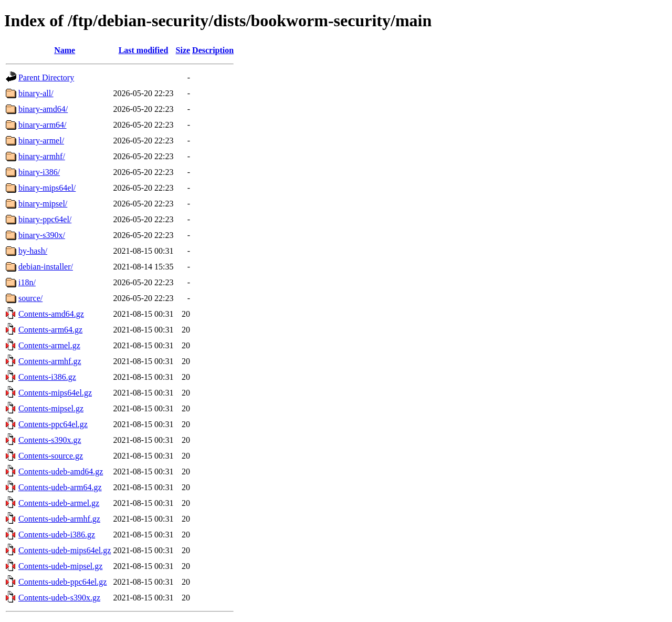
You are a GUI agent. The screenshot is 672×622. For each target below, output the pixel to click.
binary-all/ (36, 93)
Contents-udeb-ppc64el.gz (62, 582)
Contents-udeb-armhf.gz (59, 519)
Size (183, 50)
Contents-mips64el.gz (55, 393)
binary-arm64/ (43, 125)
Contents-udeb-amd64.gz (61, 471)
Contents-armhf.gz (50, 361)
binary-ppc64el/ (45, 219)
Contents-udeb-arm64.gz (60, 487)
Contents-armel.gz (49, 345)
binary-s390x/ (42, 235)
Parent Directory (46, 77)
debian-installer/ (46, 267)
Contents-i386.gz (47, 377)
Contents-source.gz (51, 456)
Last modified (144, 50)
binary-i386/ (39, 172)
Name (65, 50)
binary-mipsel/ (43, 204)
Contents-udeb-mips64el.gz (65, 550)
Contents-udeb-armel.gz (59, 503)
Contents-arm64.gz (50, 330)
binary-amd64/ (43, 109)
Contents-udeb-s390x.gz (59, 598)
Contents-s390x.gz (50, 440)
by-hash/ (33, 251)
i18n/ (27, 282)
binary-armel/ (41, 141)
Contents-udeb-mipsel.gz (60, 566)
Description (213, 50)
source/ (30, 298)
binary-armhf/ (42, 156)
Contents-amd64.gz (51, 314)
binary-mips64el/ (47, 188)
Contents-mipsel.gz (51, 408)
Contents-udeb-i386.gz (57, 535)
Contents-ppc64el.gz (53, 424)
